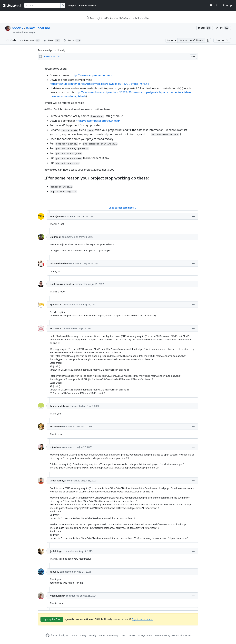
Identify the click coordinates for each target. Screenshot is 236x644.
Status (102, 635)
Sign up (227, 5)
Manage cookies (145, 635)
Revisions (30, 40)
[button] (208, 40)
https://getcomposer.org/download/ (98, 121)
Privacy (83, 635)
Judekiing (56, 551)
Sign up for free (52, 619)
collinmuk (56, 237)
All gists (72, 6)
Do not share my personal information (173, 635)
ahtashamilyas (58, 481)
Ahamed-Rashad (59, 263)
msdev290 (56, 427)
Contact (131, 635)
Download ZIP (222, 40)
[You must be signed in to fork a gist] (222, 28)
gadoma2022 (58, 305)
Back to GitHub (88, 6)
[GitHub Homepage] (48, 635)
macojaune (57, 216)
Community (113, 635)
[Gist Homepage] (12, 5)
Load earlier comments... (123, 208)
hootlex (18, 28)
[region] (118, 130)
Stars (52, 40)
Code (11, 40)
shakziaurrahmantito (62, 284)
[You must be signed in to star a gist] (205, 28)
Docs (123, 635)
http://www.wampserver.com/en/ (92, 75)
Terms (74, 635)
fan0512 (55, 572)
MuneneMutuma (60, 406)
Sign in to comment (142, 619)
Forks (72, 40)
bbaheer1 (56, 328)
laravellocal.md (38, 28)
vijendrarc (56, 447)
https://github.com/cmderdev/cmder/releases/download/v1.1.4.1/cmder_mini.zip (99, 84)
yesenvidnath (58, 596)
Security (93, 635)
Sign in (214, 5)
